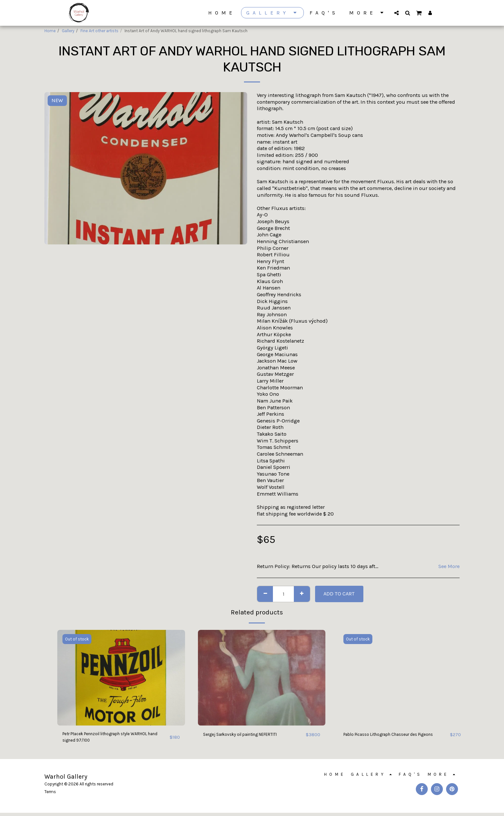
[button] (397, 13)
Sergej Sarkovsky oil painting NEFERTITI (251, 734)
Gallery (68, 31)
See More (449, 566)
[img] (121, 678)
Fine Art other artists (99, 31)
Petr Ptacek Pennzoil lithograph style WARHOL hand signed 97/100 (107, 738)
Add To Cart (339, 594)
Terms (50, 795)
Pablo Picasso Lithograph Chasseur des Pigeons (390, 738)
